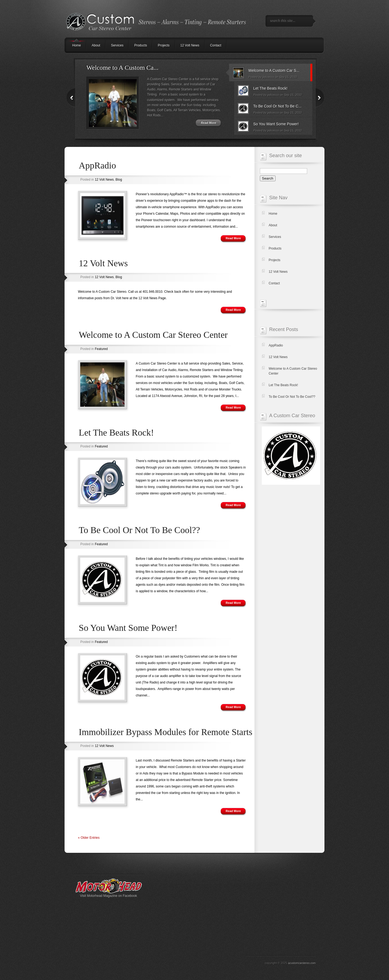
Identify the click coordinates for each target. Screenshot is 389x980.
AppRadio (98, 165)
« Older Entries (89, 838)
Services (117, 45)
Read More (208, 123)
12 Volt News (190, 45)
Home (273, 214)
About (96, 45)
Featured (101, 349)
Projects (164, 45)
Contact (216, 45)
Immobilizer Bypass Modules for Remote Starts (166, 732)
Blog (119, 180)
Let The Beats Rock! (116, 432)
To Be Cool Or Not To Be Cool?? (140, 530)
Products (141, 45)
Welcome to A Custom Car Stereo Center (153, 335)
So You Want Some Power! (128, 628)
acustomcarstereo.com (302, 963)
